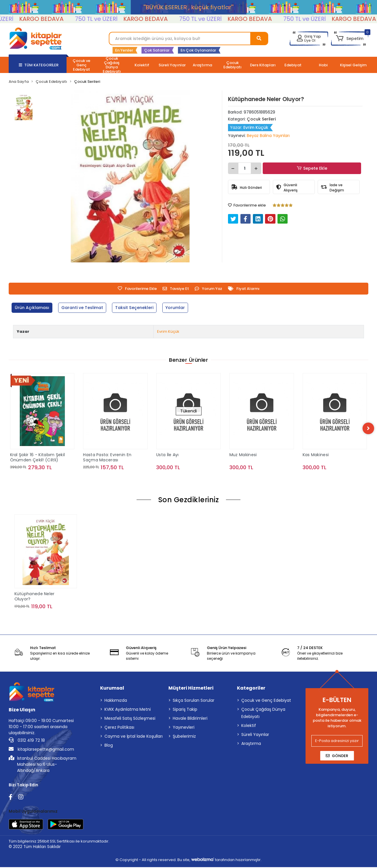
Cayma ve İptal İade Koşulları (134, 737)
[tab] (33, 308)
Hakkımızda (116, 701)
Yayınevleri (184, 728)
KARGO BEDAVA (51, 19)
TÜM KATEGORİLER (39, 65)
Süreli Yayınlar (255, 735)
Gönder (337, 757)
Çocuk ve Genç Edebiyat (266, 701)
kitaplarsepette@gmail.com (41, 750)
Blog (109, 746)
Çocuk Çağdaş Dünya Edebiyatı (263, 714)
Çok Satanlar (157, 50)
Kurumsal (112, 689)
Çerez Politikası (119, 728)
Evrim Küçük (168, 331)
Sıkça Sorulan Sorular (194, 701)
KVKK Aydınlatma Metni (128, 710)
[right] (368, 429)
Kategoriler (251, 689)
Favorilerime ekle (247, 205)
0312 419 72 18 (27, 741)
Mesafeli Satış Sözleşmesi (130, 719)
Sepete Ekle (313, 168)
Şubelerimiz (184, 737)
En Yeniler (124, 50)
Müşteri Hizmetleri (191, 689)
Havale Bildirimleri (190, 719)
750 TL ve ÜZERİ (106, 19)
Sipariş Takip (185, 710)
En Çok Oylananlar (198, 50)
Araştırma (251, 744)
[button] (350, 39)
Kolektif (249, 726)
